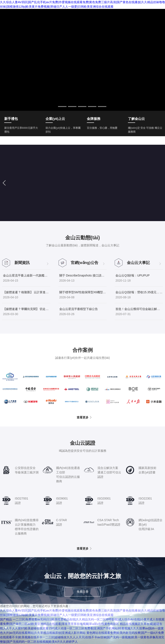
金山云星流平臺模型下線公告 (79, 309)
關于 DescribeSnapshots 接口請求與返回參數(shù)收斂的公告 (83, 275)
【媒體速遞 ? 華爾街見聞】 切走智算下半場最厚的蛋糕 (27, 309)
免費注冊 (83, 592)
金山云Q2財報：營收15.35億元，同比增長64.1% (139, 292)
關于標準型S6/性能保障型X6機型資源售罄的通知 (83, 292)
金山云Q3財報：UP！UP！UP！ (132, 275)
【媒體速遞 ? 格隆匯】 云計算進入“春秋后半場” (27, 292)
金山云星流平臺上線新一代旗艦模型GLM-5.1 (27, 275)
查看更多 (83, 417)
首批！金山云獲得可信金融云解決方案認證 (139, 309)
